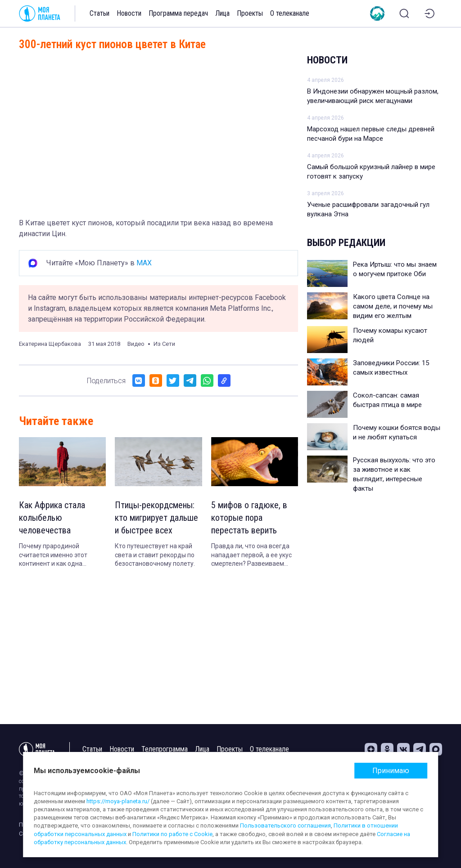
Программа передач (178, 13)
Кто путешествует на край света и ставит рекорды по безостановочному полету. (155, 555)
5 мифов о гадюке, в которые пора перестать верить (249, 518)
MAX (144, 263)
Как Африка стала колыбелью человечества (52, 518)
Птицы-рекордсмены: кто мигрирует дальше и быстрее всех (156, 518)
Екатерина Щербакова (50, 344)
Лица (222, 13)
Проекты (250, 13)
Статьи (99, 13)
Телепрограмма (165, 749)
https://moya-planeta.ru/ (118, 801)
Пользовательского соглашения (285, 825)
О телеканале (290, 13)
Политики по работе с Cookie (172, 834)
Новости (129, 13)
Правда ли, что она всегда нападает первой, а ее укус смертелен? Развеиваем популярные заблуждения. (251, 555)
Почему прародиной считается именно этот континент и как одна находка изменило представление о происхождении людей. (54, 555)
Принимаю (391, 771)
